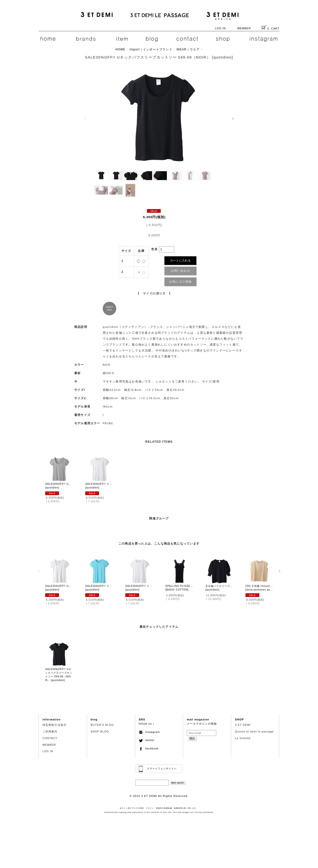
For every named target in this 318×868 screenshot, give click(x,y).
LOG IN (220, 28)
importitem (109, 308)
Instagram (149, 732)
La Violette (243, 738)
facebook (149, 748)
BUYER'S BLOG (102, 725)
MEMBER (244, 28)
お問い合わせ (181, 271)
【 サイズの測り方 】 (154, 293)
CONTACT (50, 738)
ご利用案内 (50, 731)
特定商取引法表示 (54, 725)
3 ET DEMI (243, 725)
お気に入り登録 (180, 282)
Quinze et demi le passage (254, 731)
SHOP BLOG (100, 731)
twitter (147, 740)
